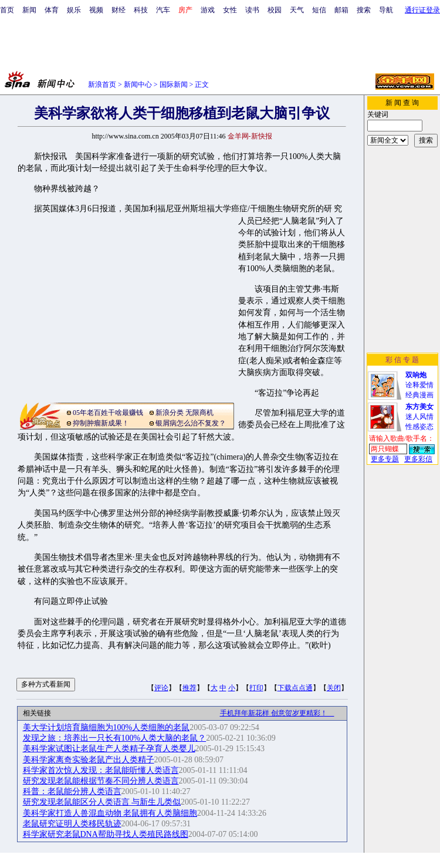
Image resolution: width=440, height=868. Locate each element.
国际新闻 (174, 85)
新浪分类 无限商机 (185, 413)
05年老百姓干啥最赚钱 (108, 413)
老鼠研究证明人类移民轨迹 (72, 824)
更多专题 (385, 459)
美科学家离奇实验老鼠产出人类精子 (89, 760)
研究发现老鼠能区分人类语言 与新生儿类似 (102, 802)
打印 (256, 688)
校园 (275, 10)
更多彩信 (418, 459)
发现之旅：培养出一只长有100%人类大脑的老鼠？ (115, 738)
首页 (7, 10)
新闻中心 (138, 85)
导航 (386, 10)
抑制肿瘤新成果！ (101, 423)
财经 (119, 10)
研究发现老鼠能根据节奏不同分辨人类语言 (101, 781)
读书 (252, 10)
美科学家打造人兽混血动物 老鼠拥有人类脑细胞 (110, 813)
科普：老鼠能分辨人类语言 (72, 791)
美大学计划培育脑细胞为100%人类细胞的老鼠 (106, 727)
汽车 (163, 10)
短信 (319, 10)
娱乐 (74, 10)
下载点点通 (295, 688)
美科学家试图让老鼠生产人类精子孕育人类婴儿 (109, 749)
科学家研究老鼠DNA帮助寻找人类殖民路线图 (106, 834)
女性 (230, 10)
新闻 (29, 10)
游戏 (208, 10)
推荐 (189, 688)
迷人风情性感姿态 (419, 417)
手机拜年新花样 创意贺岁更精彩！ (277, 713)
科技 (141, 10)
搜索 (364, 10)
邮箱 (341, 10)
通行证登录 (422, 10)
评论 (161, 688)
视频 (96, 10)
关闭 (334, 688)
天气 (297, 10)
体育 (52, 10)
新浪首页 (102, 85)
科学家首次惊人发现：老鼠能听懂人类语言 (101, 770)
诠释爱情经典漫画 (419, 385)
